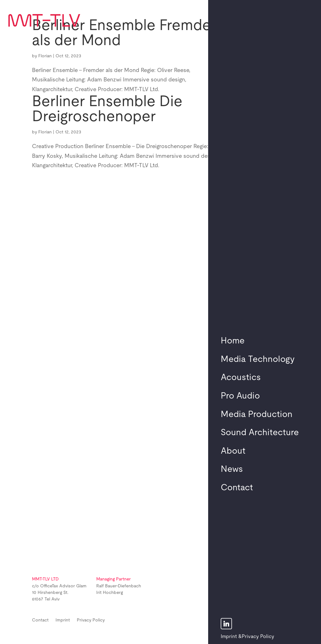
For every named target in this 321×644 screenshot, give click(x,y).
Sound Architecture (260, 433)
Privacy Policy (258, 636)
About (233, 451)
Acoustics (241, 378)
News (232, 469)
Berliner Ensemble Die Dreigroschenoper (107, 109)
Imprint (229, 636)
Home (233, 341)
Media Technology (258, 359)
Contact (237, 488)
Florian (45, 56)
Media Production (257, 415)
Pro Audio (240, 396)
